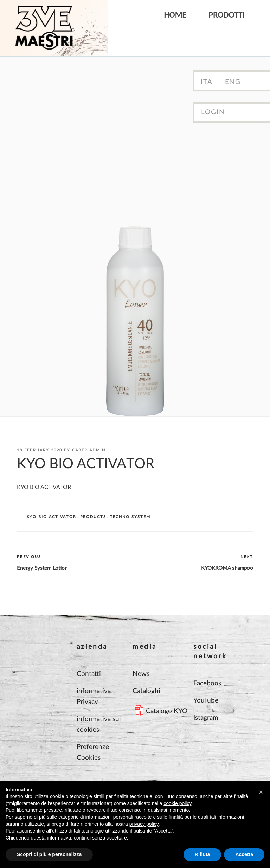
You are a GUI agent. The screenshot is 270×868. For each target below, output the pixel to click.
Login (213, 112)
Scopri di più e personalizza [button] (49, 854)
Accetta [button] (244, 854)
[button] (261, 792)
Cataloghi (146, 691)
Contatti (89, 674)
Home (175, 15)
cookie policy (177, 803)
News (141, 674)
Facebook (208, 683)
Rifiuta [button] (202, 854)
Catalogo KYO (167, 711)
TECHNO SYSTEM (130, 517)
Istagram (206, 718)
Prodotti (227, 15)
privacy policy (144, 824)
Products (93, 517)
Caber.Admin (89, 450)
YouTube (206, 701)
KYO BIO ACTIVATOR (52, 517)
